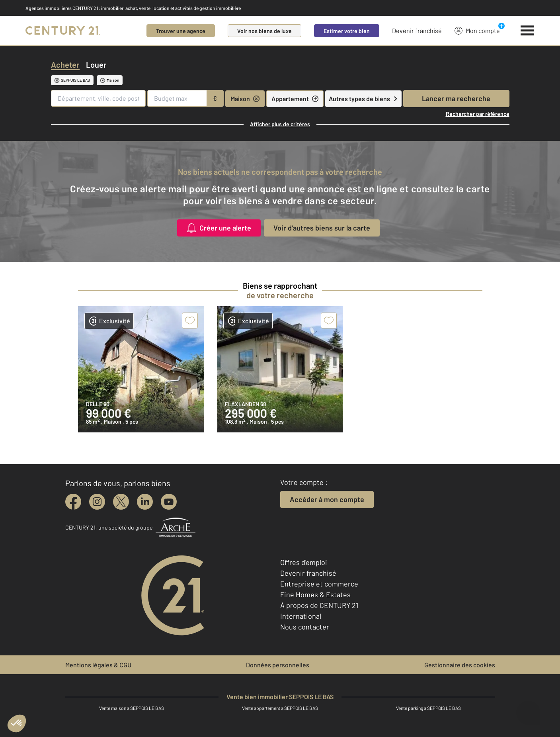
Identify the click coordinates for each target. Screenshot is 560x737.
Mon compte (477, 30)
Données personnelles (278, 665)
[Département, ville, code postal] (99, 98)
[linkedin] (145, 502)
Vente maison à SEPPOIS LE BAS (132, 708)
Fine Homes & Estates (315, 594)
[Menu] (528, 31)
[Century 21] (63, 31)
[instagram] (97, 502)
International (301, 616)
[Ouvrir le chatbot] (528, 709)
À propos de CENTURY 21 (319, 605)
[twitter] (121, 502)
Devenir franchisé (417, 30)
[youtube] (169, 502)
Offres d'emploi (304, 562)
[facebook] (73, 502)
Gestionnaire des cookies (460, 665)
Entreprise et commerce (319, 584)
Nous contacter (305, 627)
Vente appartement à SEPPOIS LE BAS (280, 708)
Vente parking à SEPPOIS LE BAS (428, 708)
